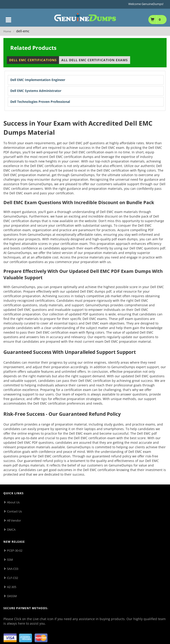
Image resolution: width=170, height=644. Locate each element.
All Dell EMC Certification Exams (95, 60)
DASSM (12, 596)
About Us (13, 502)
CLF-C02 (13, 578)
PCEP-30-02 (15, 550)
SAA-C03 (13, 569)
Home (7, 31)
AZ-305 (12, 587)
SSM (10, 560)
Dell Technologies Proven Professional (40, 102)
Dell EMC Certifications (33, 60)
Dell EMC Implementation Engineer (38, 80)
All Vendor (14, 520)
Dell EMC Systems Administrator (36, 91)
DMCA (11, 530)
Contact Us (14, 511)
